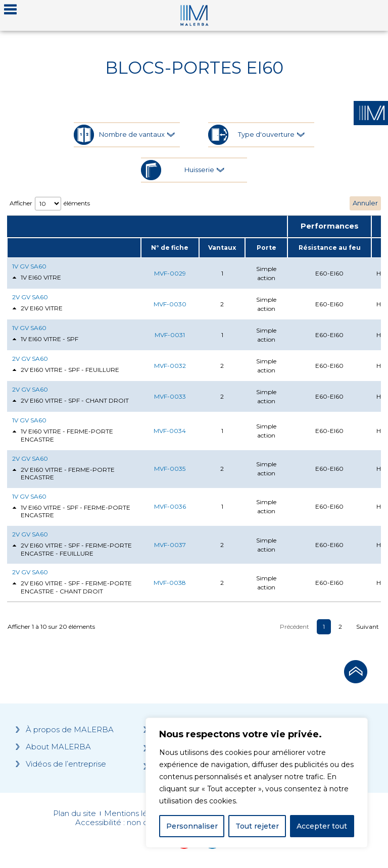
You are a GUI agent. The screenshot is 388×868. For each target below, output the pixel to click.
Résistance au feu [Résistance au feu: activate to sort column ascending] (330, 248)
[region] (257, 783)
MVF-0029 (170, 273)
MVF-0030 (170, 304)
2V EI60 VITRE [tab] (37, 309)
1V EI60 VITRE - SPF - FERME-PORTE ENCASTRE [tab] (71, 511)
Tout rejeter (257, 826)
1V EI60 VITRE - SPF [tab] (45, 339)
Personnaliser (192, 826)
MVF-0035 (170, 469)
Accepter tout (322, 826)
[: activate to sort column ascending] (74, 248)
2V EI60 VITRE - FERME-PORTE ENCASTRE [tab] (63, 474)
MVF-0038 (170, 583)
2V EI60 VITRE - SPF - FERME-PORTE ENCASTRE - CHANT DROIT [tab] (72, 587)
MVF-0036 (170, 506)
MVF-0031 (170, 335)
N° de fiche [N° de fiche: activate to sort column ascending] (170, 248)
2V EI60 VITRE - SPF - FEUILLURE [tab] (66, 370)
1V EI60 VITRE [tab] (37, 278)
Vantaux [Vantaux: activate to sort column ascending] (222, 248)
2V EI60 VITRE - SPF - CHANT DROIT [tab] (70, 401)
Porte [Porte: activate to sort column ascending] (266, 248)
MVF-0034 (170, 431)
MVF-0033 (170, 396)
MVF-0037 (170, 545)
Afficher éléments (50, 204)
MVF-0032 (170, 366)
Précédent (295, 627)
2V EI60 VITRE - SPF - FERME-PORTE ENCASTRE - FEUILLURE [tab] (72, 549)
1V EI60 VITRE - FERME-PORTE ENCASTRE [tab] (63, 435)
